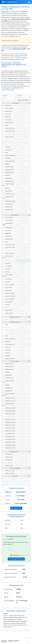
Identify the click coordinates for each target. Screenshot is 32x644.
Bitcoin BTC (8, 106)
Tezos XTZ (8, 305)
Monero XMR (8, 120)
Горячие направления (23, 100)
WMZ (7, 153)
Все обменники (16, 508)
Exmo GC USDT (9, 319)
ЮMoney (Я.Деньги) (10, 155)
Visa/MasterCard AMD (10, 419)
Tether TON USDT (10, 137)
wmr (6, 478)
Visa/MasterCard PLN (10, 434)
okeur (7, 484)
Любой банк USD (9, 167)
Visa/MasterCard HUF (10, 425)
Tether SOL (8, 269)
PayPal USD (8, 158)
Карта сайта (4, 641)
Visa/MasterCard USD (10, 194)
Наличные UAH (9, 212)
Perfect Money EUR (10, 333)
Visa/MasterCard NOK (10, 442)
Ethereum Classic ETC (10, 296)
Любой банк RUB (9, 170)
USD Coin (8, 272)
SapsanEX (7, 524)
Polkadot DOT (9, 310)
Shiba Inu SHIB (9, 288)
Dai (6, 307)
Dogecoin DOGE (9, 123)
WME (7, 324)
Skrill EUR (8, 356)
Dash (7, 125)
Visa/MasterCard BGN (10, 445)
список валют (22, 54)
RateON (8, 504)
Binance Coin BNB (10, 285)
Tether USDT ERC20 (10, 128)
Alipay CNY (8, 164)
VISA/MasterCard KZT (10, 414)
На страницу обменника (16, 559)
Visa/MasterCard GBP (10, 408)
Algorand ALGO (9, 302)
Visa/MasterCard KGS (10, 439)
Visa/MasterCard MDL (10, 422)
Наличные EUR (9, 210)
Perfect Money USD (10, 330)
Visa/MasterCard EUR (10, 398)
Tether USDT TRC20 (10, 131)
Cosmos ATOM (9, 290)
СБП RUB (7, 175)
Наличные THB (9, 466)
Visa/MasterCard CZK (10, 436)
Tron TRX (22, 59)
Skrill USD (8, 353)
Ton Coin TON (9, 150)
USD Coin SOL (9, 279)
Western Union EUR (10, 473)
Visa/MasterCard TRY (10, 428)
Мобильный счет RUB (13, 58)
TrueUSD (7, 282)
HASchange (8, 520)
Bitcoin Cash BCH (9, 108)
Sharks (6, 528)
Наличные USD (9, 204)
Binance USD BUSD (10, 299)
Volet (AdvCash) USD (10, 161)
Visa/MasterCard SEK (10, 431)
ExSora (8, 500)
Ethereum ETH (9, 111)
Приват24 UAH (9, 388)
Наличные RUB (9, 207)
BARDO (11, 539)
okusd (7, 481)
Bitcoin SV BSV (9, 220)
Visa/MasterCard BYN (10, 417)
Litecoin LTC (8, 114)
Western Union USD (10, 471)
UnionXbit (8, 496)
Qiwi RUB (8, 327)
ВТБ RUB (7, 188)
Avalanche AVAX (9, 313)
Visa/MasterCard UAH (10, 201)
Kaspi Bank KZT (9, 191)
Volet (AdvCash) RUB (10, 359)
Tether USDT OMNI (10, 293)
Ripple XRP (8, 117)
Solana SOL (8, 147)
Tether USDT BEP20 (10, 134)
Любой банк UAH (9, 172)
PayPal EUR (8, 350)
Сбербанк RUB (9, 178)
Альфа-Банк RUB (9, 181)
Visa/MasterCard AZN (10, 448)
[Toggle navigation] (29, 2)
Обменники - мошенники (14, 641)
